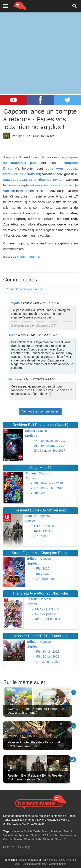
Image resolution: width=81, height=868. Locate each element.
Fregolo (14, 303)
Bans (12, 379)
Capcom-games (29, 257)
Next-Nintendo (68, 860)
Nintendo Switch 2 (54, 839)
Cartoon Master (13, 839)
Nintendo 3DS (40, 835)
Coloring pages (58, 864)
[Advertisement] (40, 42)
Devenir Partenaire (29, 860)
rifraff (21, 136)
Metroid (69, 831)
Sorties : (31, 436)
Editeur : (31, 431)
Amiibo (54, 835)
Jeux (17, 864)
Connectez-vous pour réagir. (25, 289)
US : (37, 446)
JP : (36, 451)
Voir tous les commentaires (40, 411)
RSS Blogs (24, 847)
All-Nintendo (50, 860)
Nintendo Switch (22, 831)
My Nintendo (68, 835)
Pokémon (56, 831)
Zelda (37, 831)
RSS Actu (9, 847)
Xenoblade (10, 835)
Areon (13, 335)
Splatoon (24, 835)
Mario (45, 831)
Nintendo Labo (33, 839)
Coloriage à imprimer (34, 864)
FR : (37, 441)
